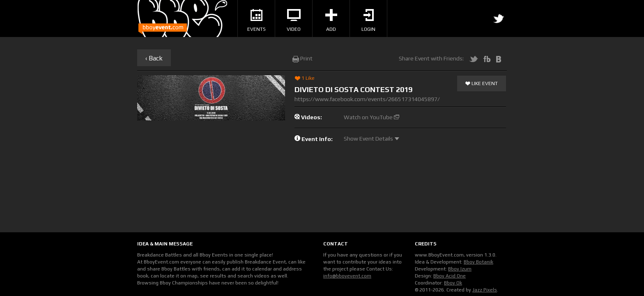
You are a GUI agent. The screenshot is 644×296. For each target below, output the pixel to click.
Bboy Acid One (450, 276)
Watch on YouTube (371, 117)
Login (368, 21)
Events (256, 21)
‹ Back (154, 58)
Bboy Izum (460, 269)
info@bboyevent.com (347, 276)
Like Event (482, 84)
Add (331, 21)
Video (294, 21)
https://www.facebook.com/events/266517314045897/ (367, 99)
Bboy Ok (453, 283)
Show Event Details (371, 139)
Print (302, 58)
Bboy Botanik (478, 262)
